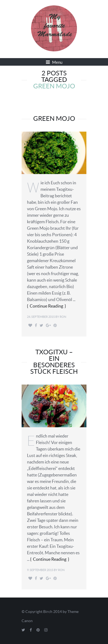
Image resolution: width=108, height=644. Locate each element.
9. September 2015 (40, 570)
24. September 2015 (41, 317)
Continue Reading (46, 306)
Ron (63, 317)
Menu (54, 62)
